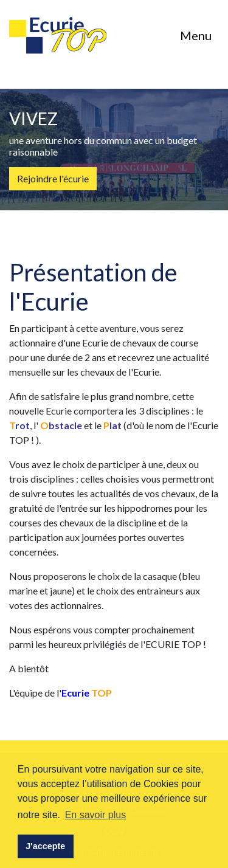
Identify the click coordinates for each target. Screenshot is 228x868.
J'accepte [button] (45, 846)
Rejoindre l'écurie (53, 178)
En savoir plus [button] (96, 815)
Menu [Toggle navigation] (196, 35)
